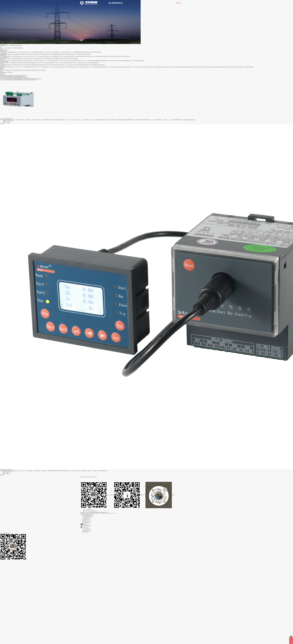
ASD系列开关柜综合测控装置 (31, 54)
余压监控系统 (75, 65)
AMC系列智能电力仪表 (5, 59)
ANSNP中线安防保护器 (16, 56)
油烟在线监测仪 (4, 72)
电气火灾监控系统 (50, 65)
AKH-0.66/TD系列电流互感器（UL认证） (9, 67)
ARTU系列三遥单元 (28, 59)
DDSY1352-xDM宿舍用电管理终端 (90, 61)
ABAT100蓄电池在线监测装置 (92, 63)
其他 (1, 71)
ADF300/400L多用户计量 (64, 61)
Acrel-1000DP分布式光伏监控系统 (51, 52)
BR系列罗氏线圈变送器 (239, 67)
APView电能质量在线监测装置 (56, 54)
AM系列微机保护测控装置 (19, 54)
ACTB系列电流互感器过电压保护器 (83, 54)
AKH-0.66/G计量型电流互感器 (55, 67)
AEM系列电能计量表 (26, 61)
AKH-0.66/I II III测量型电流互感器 (27, 67)
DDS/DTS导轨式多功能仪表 (37, 61)
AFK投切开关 (90, 56)
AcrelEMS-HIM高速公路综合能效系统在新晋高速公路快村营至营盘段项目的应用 (18, 79)
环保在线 (103, 513)
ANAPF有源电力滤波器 (5, 56)
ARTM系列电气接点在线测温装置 (71, 59)
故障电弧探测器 (42, 65)
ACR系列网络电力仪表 (5, 61)
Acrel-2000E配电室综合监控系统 (36, 52)
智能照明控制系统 (85, 52)
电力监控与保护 (8, 48)
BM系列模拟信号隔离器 (219, 67)
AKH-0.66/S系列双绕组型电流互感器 (97, 67)
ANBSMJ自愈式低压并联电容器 (114, 56)
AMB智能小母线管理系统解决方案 (30, 63)
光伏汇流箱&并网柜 (41, 70)
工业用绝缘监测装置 (16, 65)
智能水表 (142, 61)
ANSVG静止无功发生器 (27, 56)
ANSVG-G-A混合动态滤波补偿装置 (41, 56)
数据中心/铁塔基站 (4, 62)
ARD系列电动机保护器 (38, 59)
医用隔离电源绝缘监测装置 (99, 65)
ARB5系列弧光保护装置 (44, 54)
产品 (179, 3)
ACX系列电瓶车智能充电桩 (16, 70)
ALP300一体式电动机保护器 (6, 119)
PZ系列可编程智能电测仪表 (17, 59)
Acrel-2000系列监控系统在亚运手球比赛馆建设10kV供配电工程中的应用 (16, 80)
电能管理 (2, 60)
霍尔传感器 (200, 67)
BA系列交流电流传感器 (208, 67)
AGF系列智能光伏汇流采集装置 (29, 70)
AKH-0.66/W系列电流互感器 (156, 67)
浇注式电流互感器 (166, 67)
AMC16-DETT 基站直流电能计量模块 (46, 63)
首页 (155, 3)
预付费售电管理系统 (103, 61)
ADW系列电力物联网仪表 (124, 61)
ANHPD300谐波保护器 (54, 56)
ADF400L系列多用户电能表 (76, 61)
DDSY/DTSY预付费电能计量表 (51, 61)
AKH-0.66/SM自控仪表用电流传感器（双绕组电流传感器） (119, 67)
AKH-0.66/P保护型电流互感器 (69, 67)
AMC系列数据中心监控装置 (15, 63)
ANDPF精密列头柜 (4, 63)
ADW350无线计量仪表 (80, 63)
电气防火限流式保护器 (25, 65)
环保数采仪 (10, 72)
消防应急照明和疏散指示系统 (85, 65)
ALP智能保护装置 (47, 59)
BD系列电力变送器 (229, 67)
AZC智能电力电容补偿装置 (81, 56)
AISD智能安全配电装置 (5, 65)
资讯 (186, 3)
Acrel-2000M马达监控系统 (95, 52)
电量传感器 (3, 66)
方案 (171, 3)
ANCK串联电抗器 (126, 56)
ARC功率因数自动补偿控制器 (100, 56)
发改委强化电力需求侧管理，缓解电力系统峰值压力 (12, 78)
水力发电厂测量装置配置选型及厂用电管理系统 (11, 77)
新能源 (2, 69)
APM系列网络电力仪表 (16, 61)
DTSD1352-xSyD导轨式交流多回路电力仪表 (65, 63)
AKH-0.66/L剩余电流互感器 (82, 67)
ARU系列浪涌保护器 (249, 67)
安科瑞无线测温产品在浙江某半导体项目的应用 (11, 75)
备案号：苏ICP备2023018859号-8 (88, 513)
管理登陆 (107, 513)
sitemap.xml (113, 513)
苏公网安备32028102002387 (87, 514)
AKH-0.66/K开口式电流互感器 (41, 67)
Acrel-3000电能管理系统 (75, 52)
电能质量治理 (3, 55)
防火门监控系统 (68, 65)
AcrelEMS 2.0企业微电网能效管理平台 (9, 52)
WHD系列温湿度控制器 (69, 54)
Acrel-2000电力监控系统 (23, 52)
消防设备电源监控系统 (59, 65)
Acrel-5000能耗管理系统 (64, 52)
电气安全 (2, 64)
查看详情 (2, 124)
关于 (163, 3)
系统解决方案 (3, 51)
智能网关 (2, 68)
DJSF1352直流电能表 (135, 61)
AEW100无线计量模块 (113, 61)
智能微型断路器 (35, 65)
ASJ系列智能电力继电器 (57, 59)
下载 (194, 3)
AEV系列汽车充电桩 (5, 70)
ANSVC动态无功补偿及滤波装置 (67, 56)
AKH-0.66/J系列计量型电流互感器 (179, 67)
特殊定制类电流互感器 (192, 67)
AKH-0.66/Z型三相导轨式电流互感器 (141, 67)
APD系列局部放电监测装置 (6, 54)
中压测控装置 (3, 53)
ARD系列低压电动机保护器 (6, 470)
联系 (202, 3)
